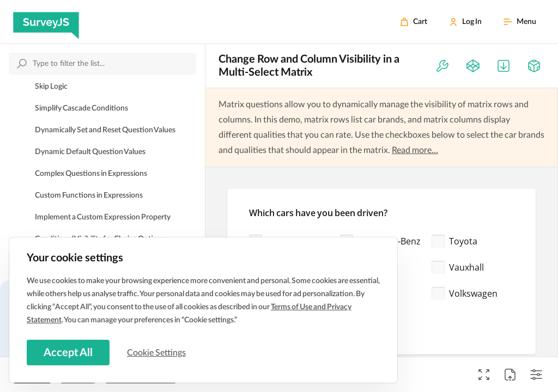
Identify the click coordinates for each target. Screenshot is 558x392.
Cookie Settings (157, 352)
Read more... (415, 150)
